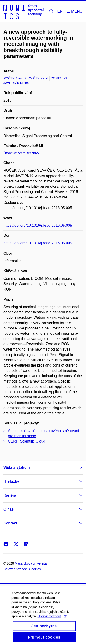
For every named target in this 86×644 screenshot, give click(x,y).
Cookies (35, 569)
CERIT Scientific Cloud (27, 441)
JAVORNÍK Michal (16, 83)
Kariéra (10, 495)
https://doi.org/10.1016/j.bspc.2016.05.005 (38, 225)
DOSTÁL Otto (61, 78)
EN (60, 11)
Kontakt (10, 523)
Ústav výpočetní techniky (21, 153)
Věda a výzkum (17, 468)
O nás (8, 509)
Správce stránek (15, 569)
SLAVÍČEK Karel (36, 78)
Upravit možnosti (52, 621)
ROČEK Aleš (13, 78)
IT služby (11, 481)
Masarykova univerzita (31, 563)
